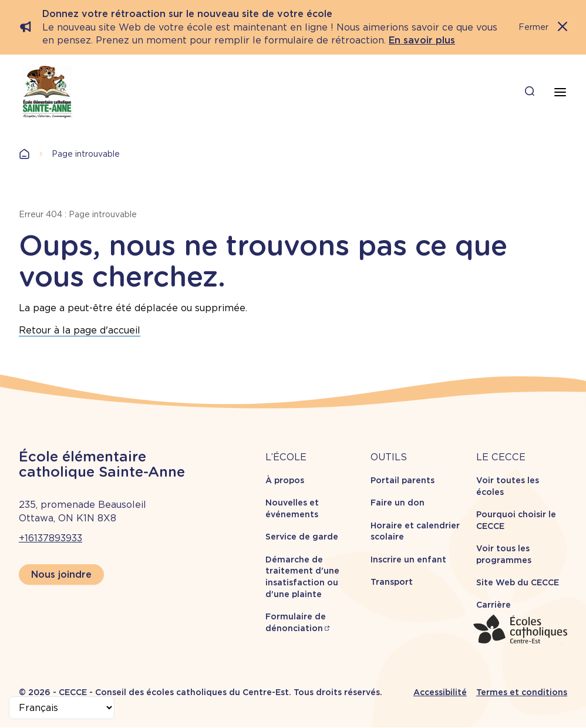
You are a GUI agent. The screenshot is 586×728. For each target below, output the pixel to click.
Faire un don (398, 503)
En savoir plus (422, 40)
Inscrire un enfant (408, 560)
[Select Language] (62, 708)
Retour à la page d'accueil (80, 330)
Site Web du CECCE (518, 582)
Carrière (494, 605)
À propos (285, 480)
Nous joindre (61, 574)
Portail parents (403, 480)
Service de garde (302, 537)
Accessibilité (440, 692)
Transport (392, 582)
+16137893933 (50, 538)
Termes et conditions (522, 692)
